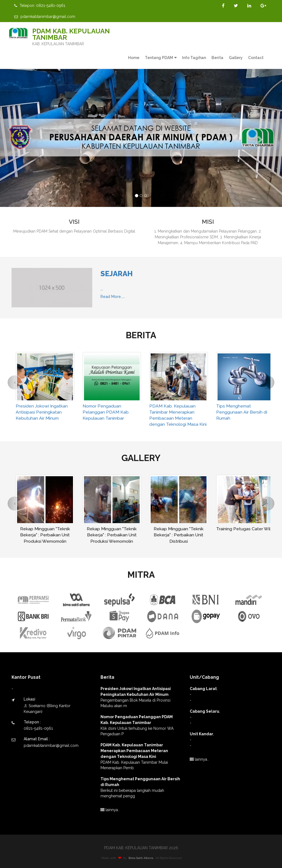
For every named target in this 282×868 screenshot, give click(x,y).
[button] (21, 138)
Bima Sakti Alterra (143, 858)
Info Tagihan (194, 58)
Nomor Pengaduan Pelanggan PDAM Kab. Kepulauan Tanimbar (106, 412)
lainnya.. (110, 810)
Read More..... (113, 297)
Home (134, 58)
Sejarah (117, 274)
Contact (256, 58)
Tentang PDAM (159, 58)
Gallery (236, 58)
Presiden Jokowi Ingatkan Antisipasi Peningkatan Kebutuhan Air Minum (42, 412)
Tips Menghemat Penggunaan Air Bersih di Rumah (242, 412)
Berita (217, 58)
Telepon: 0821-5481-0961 (40, 6)
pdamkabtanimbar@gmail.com (45, 17)
